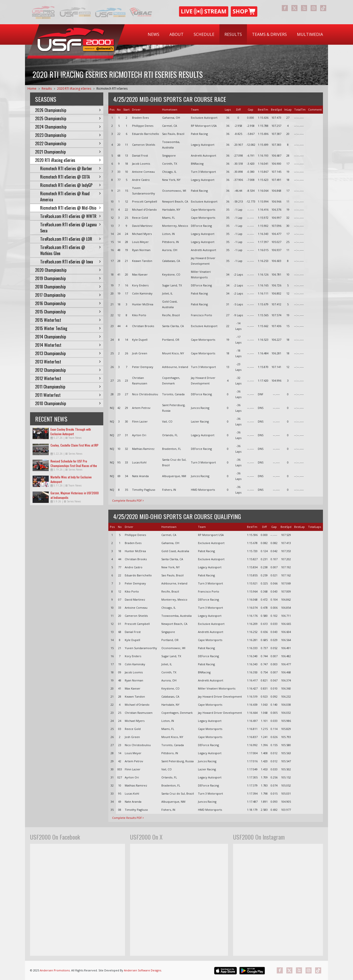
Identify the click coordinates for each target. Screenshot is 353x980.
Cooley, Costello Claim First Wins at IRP (74, 445)
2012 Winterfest (68, 378)
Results (233, 34)
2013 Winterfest (68, 362)
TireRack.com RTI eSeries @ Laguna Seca (70, 228)
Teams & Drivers (269, 34)
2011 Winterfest (68, 395)
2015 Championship (68, 312)
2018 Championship (68, 287)
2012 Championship (68, 370)
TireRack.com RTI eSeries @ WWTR (70, 216)
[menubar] (235, 34)
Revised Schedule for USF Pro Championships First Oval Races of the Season (74, 466)
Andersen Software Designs (143, 970)
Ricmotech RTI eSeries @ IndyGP (70, 185)
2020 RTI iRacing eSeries (74, 89)
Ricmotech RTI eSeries (112, 89)
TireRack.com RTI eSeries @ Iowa (70, 262)
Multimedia (310, 34)
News (154, 34)
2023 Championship (68, 135)
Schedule (204, 34)
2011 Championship (68, 387)
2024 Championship (68, 127)
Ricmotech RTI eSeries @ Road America (70, 197)
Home (32, 89)
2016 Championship (68, 303)
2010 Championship (68, 403)
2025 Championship (68, 118)
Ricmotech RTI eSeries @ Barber (70, 168)
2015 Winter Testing (68, 328)
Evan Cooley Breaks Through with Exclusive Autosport (71, 432)
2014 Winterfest (68, 345)
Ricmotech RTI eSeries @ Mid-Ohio (70, 208)
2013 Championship (68, 353)
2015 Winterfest (68, 320)
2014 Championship (68, 337)
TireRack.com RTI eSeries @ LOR (70, 239)
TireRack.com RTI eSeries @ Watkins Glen (70, 250)
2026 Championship (68, 110)
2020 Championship (68, 270)
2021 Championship (68, 152)
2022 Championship (68, 143)
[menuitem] (154, 34)
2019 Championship (68, 278)
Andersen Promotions (55, 970)
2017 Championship (68, 295)
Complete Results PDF (128, 500)
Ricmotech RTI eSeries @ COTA (70, 177)
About (176, 34)
